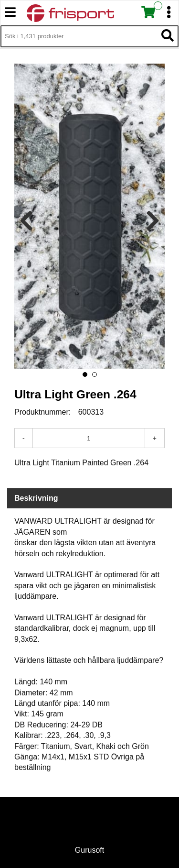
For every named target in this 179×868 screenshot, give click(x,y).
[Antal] (89, 438)
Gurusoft (89, 850)
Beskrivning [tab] (36, 498)
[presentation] (26, 221)
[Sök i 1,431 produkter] (79, 36)
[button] (85, 374)
